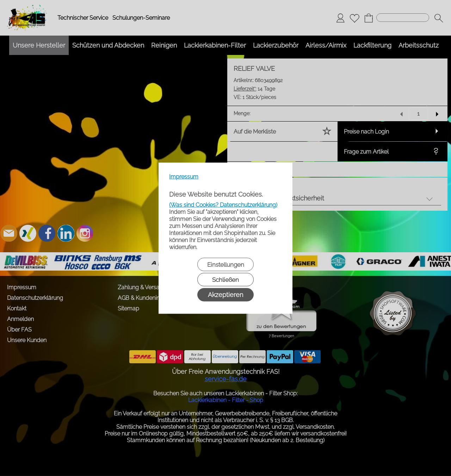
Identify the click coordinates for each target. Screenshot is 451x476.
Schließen (225, 279)
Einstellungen (226, 264)
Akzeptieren (225, 294)
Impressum (184, 176)
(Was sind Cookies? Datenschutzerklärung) (223, 205)
